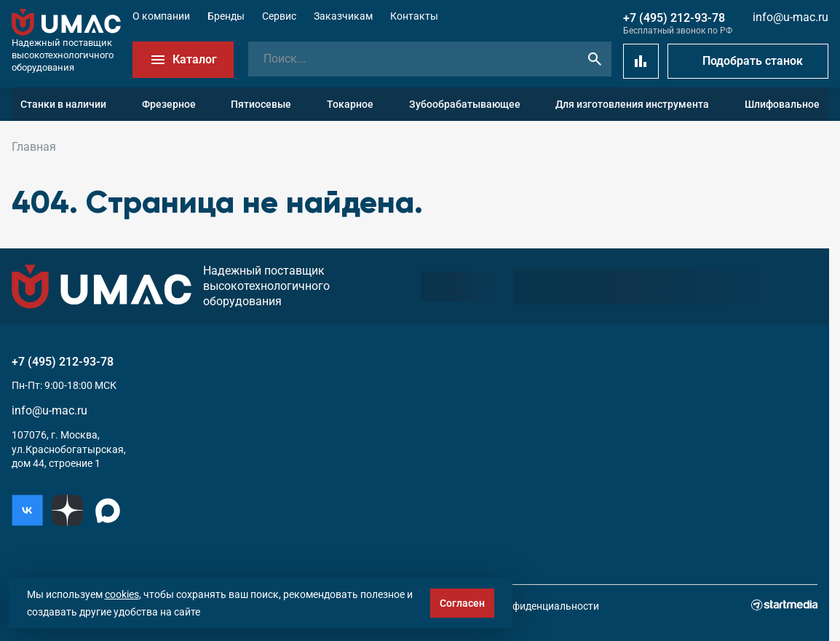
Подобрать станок (753, 61)
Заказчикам (343, 16)
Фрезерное (169, 104)
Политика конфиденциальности (522, 606)
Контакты (414, 16)
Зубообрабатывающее (465, 104)
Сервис (279, 16)
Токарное (350, 104)
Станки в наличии (63, 104)
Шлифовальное (782, 104)
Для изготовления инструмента (632, 104)
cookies (122, 594)
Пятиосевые (261, 104)
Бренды (226, 16)
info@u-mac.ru (791, 17)
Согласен (462, 603)
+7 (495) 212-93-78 (674, 18)
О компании (161, 16)
